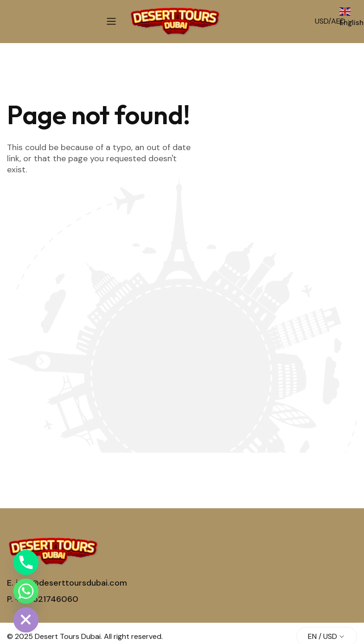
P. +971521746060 (43, 599)
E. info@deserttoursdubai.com (67, 583)
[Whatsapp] (26, 591)
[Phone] (26, 562)
